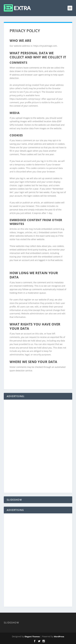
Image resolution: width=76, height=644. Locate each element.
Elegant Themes (32, 637)
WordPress (59, 637)
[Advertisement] (38, 447)
